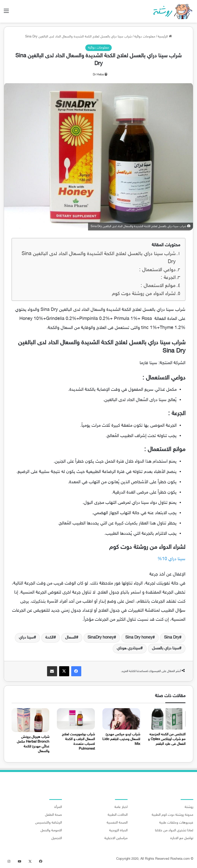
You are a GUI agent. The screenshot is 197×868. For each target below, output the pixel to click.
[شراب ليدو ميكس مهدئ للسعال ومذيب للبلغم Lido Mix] (121, 719)
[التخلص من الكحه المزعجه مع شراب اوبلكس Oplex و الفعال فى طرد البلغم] (167, 719)
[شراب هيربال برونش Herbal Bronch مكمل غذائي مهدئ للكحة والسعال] (30, 720)
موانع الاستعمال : (158, 286)
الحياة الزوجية (118, 831)
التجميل (57, 838)
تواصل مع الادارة (182, 838)
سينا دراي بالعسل (166, 648)
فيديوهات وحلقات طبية (176, 823)
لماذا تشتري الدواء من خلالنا (174, 831)
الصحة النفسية (117, 823)
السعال (71, 638)
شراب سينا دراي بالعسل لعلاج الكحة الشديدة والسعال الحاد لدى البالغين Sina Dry (99, 258)
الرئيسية (165, 37)
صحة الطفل (53, 815)
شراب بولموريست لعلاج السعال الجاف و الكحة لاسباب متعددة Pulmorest (78, 742)
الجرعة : (168, 278)
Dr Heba (98, 75)
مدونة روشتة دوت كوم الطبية (172, 815)
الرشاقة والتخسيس (49, 823)
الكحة (49, 638)
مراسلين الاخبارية (116, 838)
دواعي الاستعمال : (157, 270)
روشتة (189, 807)
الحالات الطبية (118, 815)
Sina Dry (172, 638)
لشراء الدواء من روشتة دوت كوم (144, 294)
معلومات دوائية (145, 37)
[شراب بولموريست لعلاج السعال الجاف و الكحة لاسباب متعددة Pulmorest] (76, 719)
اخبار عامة (121, 807)
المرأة (58, 807)
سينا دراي (26, 638)
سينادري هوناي (129, 648)
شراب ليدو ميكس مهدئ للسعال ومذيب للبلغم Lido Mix (121, 739)
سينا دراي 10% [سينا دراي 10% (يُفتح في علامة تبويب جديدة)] (171, 559)
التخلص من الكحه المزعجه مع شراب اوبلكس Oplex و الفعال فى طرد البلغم (167, 739)
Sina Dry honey (139, 638)
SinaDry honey (101, 638)
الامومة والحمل (51, 831)
